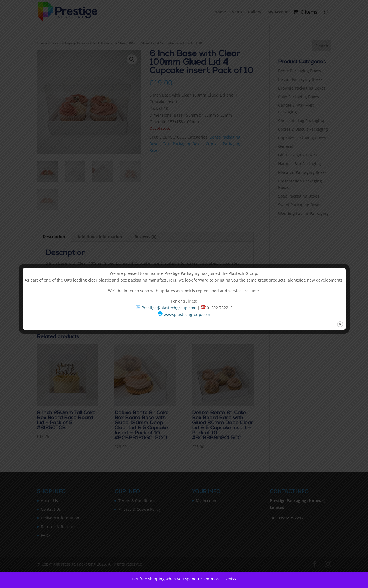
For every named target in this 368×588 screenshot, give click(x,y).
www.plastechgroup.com (187, 314)
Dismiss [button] (229, 579)
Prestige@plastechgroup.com (169, 308)
